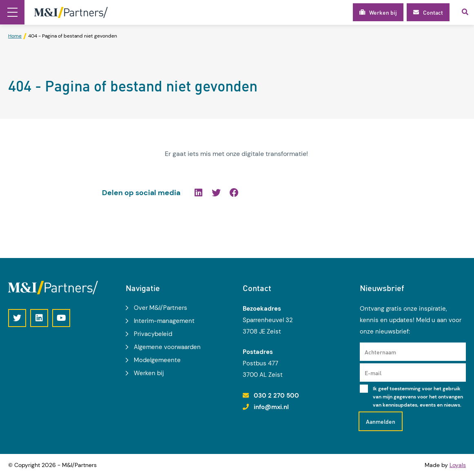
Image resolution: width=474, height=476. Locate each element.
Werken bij (149, 373)
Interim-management (164, 321)
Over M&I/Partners (161, 308)
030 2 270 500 (276, 396)
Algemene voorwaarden (167, 347)
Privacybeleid (153, 334)
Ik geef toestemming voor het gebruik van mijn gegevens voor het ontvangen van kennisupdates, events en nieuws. (418, 397)
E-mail (373, 373)
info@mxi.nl (271, 407)
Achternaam (380, 352)
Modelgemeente (157, 360)
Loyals (458, 465)
